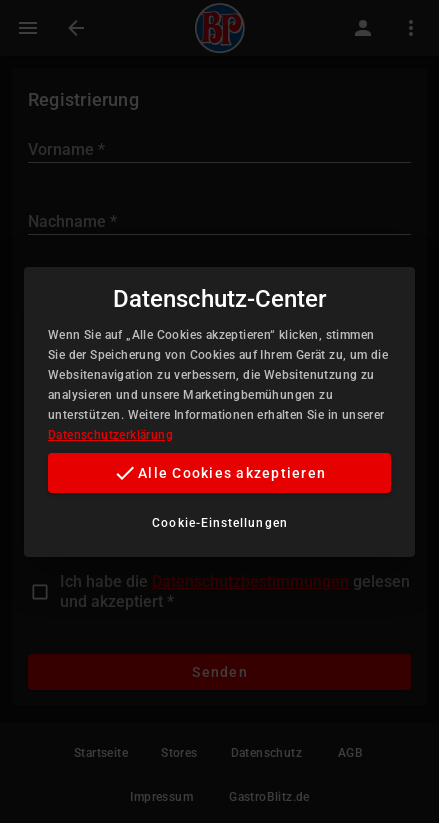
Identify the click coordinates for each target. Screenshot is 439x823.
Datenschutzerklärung (110, 435)
